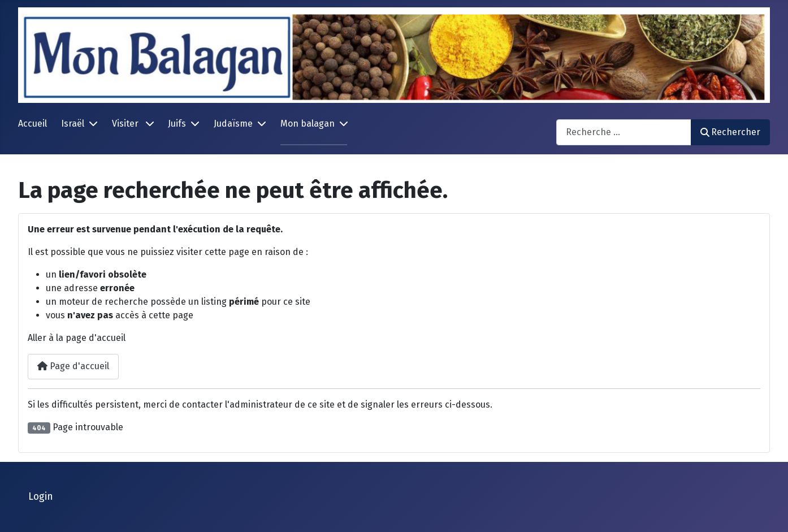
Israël (73, 124)
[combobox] (624, 132)
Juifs (177, 124)
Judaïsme (233, 124)
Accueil (33, 124)
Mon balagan (308, 124)
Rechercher (730, 132)
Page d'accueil (73, 366)
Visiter (126, 124)
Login (41, 497)
